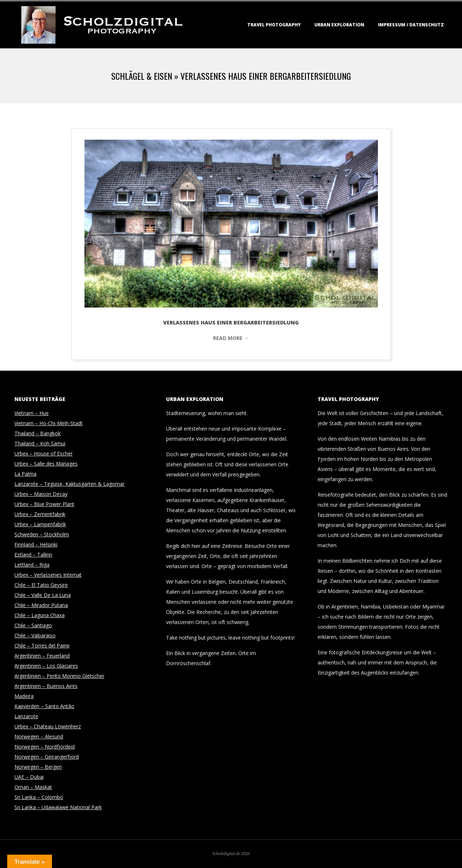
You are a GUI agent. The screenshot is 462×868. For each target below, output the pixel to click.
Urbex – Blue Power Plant (44, 504)
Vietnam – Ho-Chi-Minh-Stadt (49, 423)
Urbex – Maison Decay (41, 494)
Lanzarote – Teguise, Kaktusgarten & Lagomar (69, 484)
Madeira (24, 696)
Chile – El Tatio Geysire (41, 585)
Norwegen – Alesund (39, 736)
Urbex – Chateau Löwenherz (48, 726)
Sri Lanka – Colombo (39, 797)
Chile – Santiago (33, 625)
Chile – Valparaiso (35, 635)
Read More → (231, 338)
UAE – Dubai (29, 777)
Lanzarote (26, 716)
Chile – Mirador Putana (41, 605)
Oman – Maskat (33, 787)
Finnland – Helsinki (36, 544)
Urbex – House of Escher (43, 453)
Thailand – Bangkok (38, 433)
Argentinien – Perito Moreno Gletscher (59, 676)
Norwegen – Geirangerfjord (47, 757)
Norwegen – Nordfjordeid (45, 747)
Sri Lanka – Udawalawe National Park (58, 807)
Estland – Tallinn (33, 555)
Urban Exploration (339, 25)
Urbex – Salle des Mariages (46, 464)
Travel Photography (274, 25)
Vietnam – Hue (32, 413)
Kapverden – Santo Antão (44, 706)
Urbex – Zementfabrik (40, 514)
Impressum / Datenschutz (411, 25)
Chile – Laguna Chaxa (40, 615)
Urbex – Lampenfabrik (40, 524)
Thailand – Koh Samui (40, 443)
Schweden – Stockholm (42, 534)
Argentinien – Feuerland (42, 656)
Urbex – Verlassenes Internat (48, 575)
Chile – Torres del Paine (42, 645)
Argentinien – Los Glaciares (46, 666)
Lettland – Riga (32, 565)
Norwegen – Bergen (38, 767)
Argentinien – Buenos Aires (46, 686)
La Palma (25, 474)
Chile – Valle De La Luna (43, 595)
